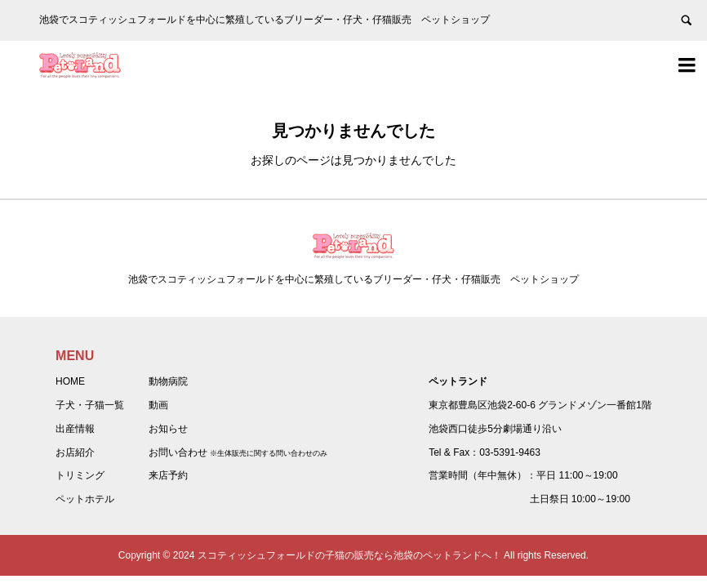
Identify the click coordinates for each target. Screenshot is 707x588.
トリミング (80, 475)
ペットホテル (85, 499)
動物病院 (168, 381)
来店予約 (168, 475)
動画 (158, 405)
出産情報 (75, 429)
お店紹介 (75, 452)
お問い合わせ (178, 452)
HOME (70, 381)
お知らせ (168, 429)
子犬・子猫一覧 (90, 405)
